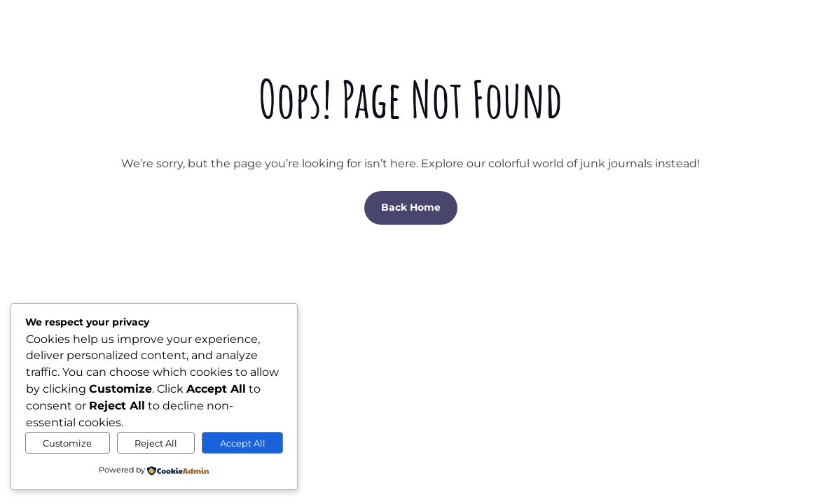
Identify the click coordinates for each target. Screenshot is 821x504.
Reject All (156, 443)
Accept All (243, 443)
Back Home (411, 207)
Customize (67, 443)
